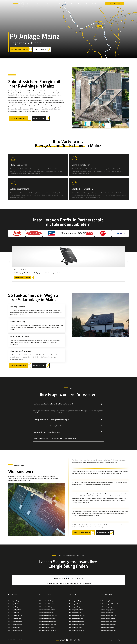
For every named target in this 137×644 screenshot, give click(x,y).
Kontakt (94, 4)
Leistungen (79, 4)
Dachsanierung (51, 4)
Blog (87, 4)
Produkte (70, 4)
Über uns (61, 4)
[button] (9, 262)
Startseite (40, 4)
